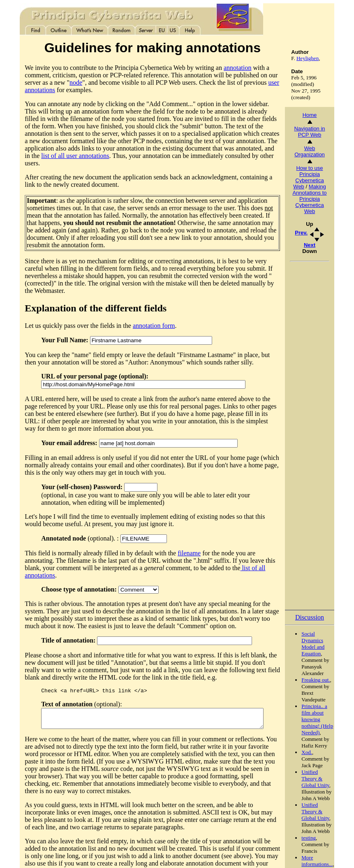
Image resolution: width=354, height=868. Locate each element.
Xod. (320, 713)
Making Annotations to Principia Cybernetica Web (323, 199)
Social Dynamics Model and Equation (326, 604)
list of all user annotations (175, 141)
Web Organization (323, 151)
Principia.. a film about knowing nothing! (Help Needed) (331, 680)
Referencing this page (125, 856)
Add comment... (323, 851)
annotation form (140, 296)
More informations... (331, 821)
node (20, 82)
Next (323, 245)
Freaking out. (329, 640)
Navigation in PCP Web (323, 132)
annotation (224, 68)
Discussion (323, 578)
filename (176, 523)
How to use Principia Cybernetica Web (322, 177)
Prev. (315, 233)
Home (323, 115)
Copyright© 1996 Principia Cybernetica (54, 856)
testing (322, 798)
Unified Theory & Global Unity (329, 739)
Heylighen (321, 58)
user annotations (234, 82)
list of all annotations (186, 538)
